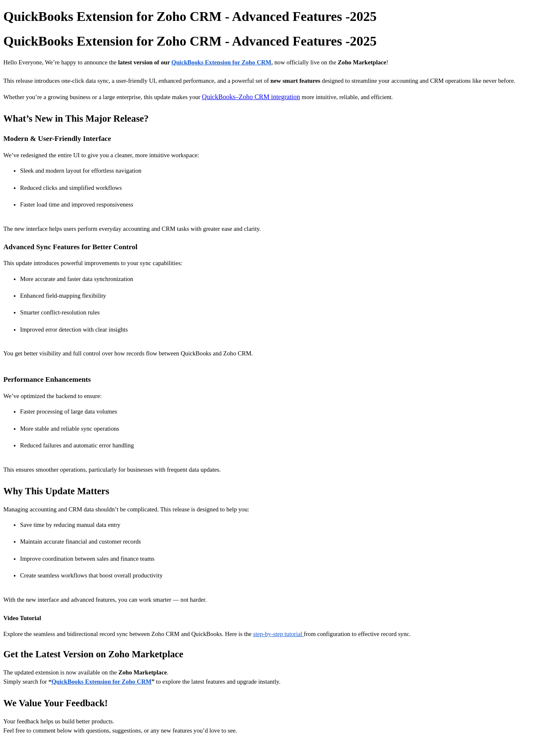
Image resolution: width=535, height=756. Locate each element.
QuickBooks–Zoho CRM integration (251, 97)
